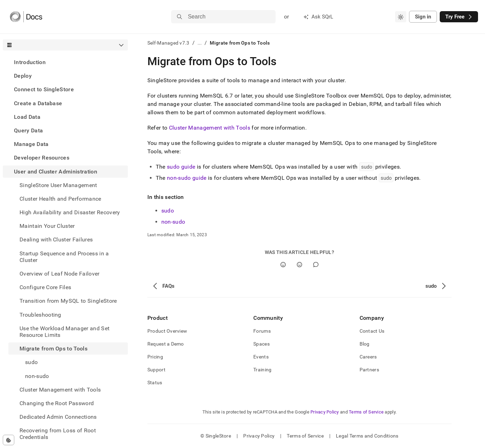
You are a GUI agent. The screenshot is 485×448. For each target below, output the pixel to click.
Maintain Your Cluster (47, 226)
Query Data (28, 130)
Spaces (261, 344)
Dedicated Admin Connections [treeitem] (58, 417)
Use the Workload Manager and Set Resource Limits (64, 332)
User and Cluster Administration (56, 172)
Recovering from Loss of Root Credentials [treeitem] (58, 434)
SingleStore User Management (58, 185)
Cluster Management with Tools (60, 390)
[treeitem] (65, 62)
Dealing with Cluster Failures (56, 240)
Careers (368, 357)
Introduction (30, 62)
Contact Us (372, 331)
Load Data (27, 117)
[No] (299, 265)
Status (155, 383)
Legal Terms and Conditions (367, 436)
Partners (369, 370)
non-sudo (37, 376)
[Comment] (316, 265)
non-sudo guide (187, 178)
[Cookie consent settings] (9, 440)
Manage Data (31, 144)
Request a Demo (166, 344)
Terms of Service (366, 412)
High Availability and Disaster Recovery (70, 212)
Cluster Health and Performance (60, 199)
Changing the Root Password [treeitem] (57, 403)
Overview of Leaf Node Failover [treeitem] (60, 274)
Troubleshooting (40, 315)
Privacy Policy (325, 412)
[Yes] (283, 265)
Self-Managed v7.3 (168, 43)
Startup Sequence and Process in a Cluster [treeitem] (64, 257)
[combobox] (401, 17)
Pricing (155, 357)
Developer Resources (42, 158)
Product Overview (167, 331)
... (200, 43)
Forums (262, 331)
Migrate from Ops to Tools (53, 349)
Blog (365, 344)
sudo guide (181, 167)
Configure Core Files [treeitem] (45, 287)
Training (262, 370)
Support (156, 370)
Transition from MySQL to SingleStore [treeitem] (68, 301)
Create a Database (38, 103)
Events (261, 357)
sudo (31, 362)
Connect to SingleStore (44, 89)
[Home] (26, 17)
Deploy (23, 76)
